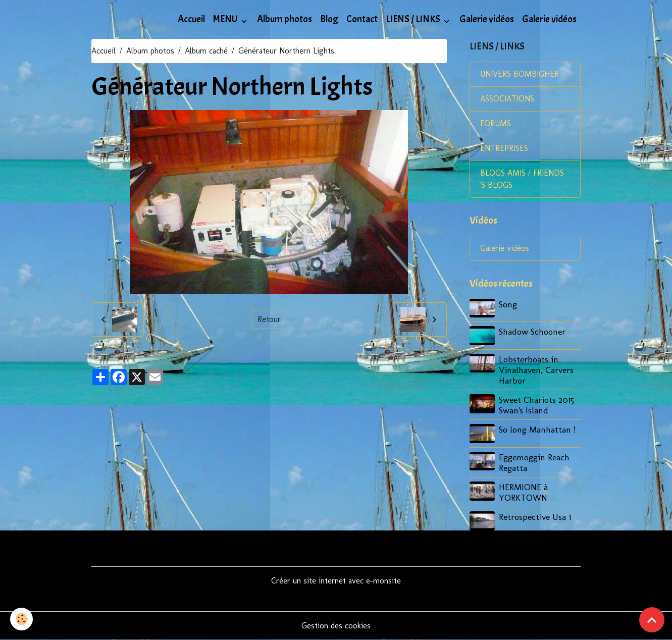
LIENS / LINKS (414, 19)
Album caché (206, 51)
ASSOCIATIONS (507, 99)
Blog (329, 19)
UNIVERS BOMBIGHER (520, 74)
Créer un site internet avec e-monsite (336, 581)
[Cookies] (21, 619)
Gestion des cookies (336, 626)
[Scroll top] (652, 620)
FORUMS (496, 123)
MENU (226, 19)
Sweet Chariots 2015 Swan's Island (536, 405)
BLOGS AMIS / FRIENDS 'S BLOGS (522, 179)
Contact (362, 19)
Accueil (191, 19)
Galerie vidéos (487, 19)
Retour (269, 319)
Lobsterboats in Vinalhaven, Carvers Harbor (536, 370)
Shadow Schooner (532, 331)
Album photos (285, 19)
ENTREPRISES (504, 148)
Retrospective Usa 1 (535, 517)
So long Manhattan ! (537, 429)
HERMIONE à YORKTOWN (523, 492)
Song (508, 304)
